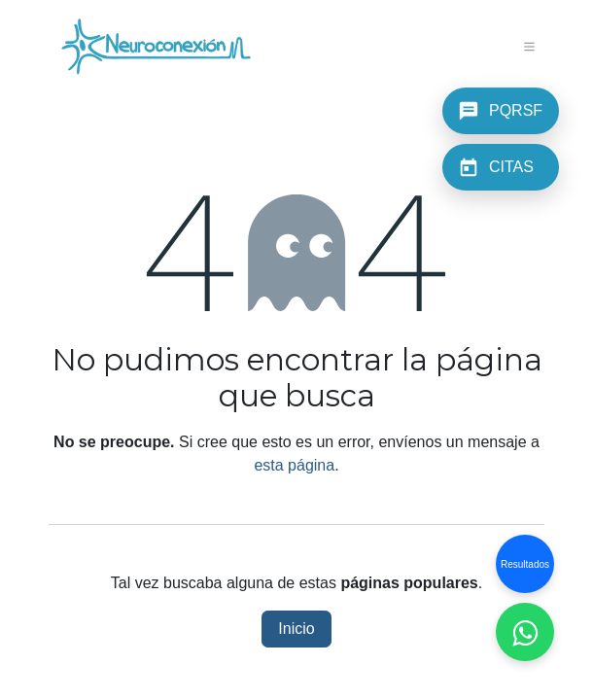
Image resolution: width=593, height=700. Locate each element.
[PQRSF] (501, 111)
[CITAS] (501, 167)
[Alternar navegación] (530, 47)
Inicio (296, 629)
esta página (294, 465)
